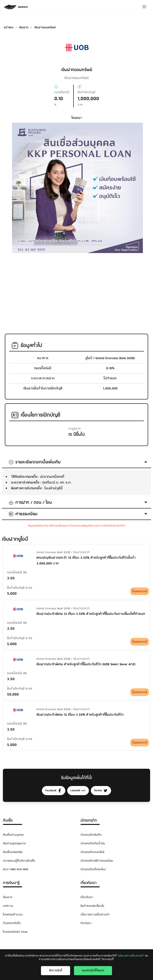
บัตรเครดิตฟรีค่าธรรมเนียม (97, 861)
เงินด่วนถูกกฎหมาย (14, 844)
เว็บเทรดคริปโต (12, 923)
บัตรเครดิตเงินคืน (91, 835)
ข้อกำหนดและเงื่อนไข (92, 906)
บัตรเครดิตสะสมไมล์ (92, 852)
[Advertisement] (77, 290)
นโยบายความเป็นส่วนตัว (95, 915)
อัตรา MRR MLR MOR (16, 869)
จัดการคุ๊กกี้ (56, 971)
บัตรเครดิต (89, 820)
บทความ (8, 906)
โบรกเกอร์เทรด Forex (15, 932)
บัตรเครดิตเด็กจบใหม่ (93, 869)
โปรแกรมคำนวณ (13, 915)
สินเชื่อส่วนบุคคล (13, 835)
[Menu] (144, 7)
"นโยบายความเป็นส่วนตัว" (131, 956)
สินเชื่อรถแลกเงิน (13, 852)
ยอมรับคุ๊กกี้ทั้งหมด (93, 971)
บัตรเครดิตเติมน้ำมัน (93, 844)
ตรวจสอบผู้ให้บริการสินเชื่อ (19, 861)
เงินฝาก (8, 897)
